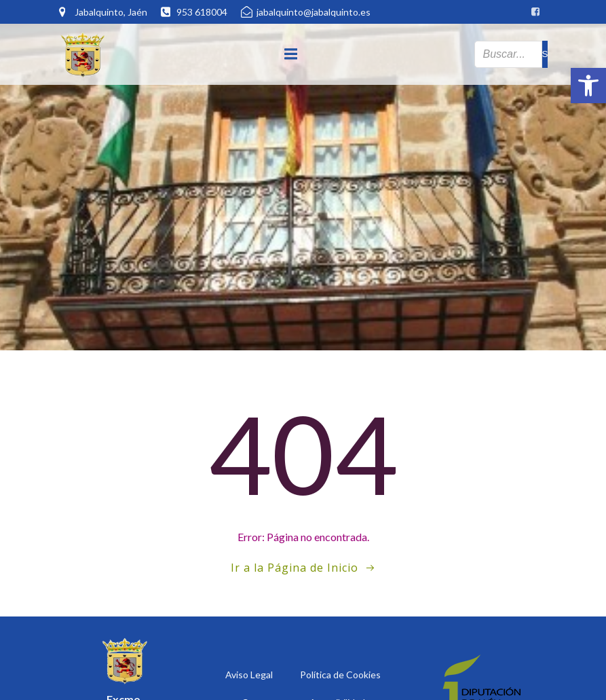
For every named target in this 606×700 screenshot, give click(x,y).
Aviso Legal (249, 675)
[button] (588, 86)
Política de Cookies (340, 675)
